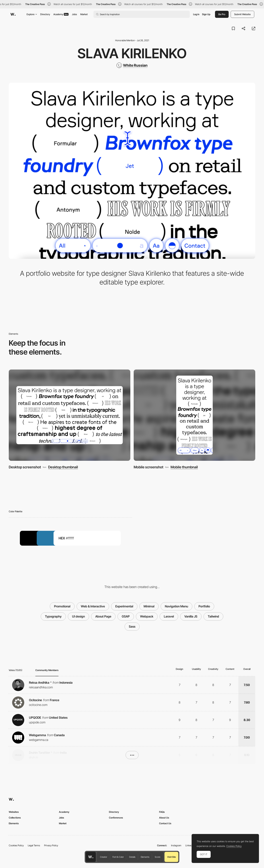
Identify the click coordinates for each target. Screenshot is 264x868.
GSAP (126, 616)
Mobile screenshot (148, 467)
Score (158, 857)
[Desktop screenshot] (70, 415)
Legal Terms (34, 845)
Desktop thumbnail (63, 467)
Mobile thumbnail (184, 467)
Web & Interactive (93, 606)
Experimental (124, 606)
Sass (132, 627)
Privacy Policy (51, 845)
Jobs (74, 14)
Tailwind (213, 616)
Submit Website (242, 14)
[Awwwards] (13, 14)
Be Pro (222, 14)
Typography (53, 616)
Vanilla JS (191, 616)
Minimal (149, 606)
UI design (78, 616)
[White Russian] (132, 65)
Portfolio (204, 606)
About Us (164, 818)
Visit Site (171, 857)
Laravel (169, 616)
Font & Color (118, 857)
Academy (61, 14)
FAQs (162, 812)
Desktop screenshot (25, 467)
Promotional (62, 606)
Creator (104, 857)
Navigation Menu (176, 606)
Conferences (116, 818)
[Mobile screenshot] (194, 415)
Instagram (176, 845)
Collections (15, 818)
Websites (14, 812)
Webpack (147, 616)
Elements (145, 857)
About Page (103, 616)
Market (84, 14)
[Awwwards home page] (91, 857)
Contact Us (165, 823)
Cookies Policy (16, 845)
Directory (45, 14)
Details (132, 857)
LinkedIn (190, 845)
